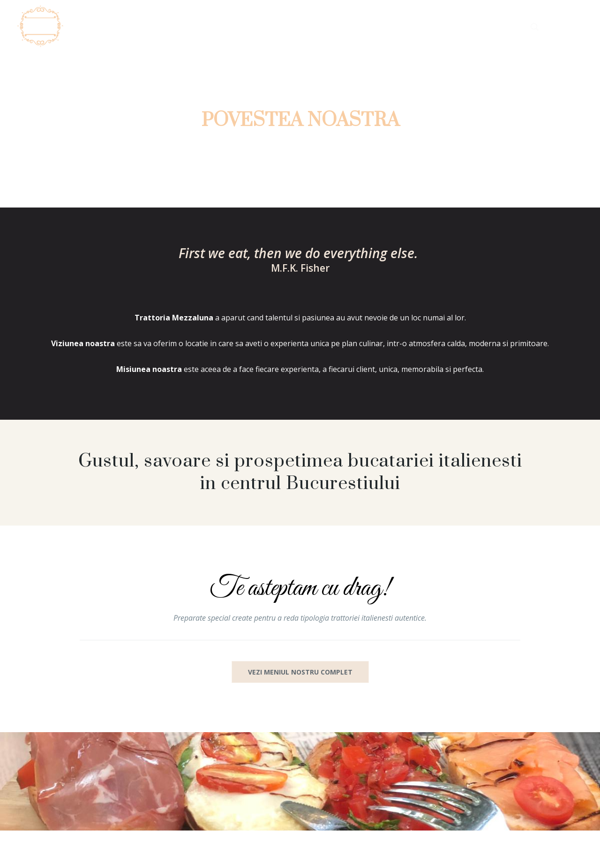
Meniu (380, 26)
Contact (491, 26)
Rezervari (433, 26)
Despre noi (326, 26)
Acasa (271, 26)
